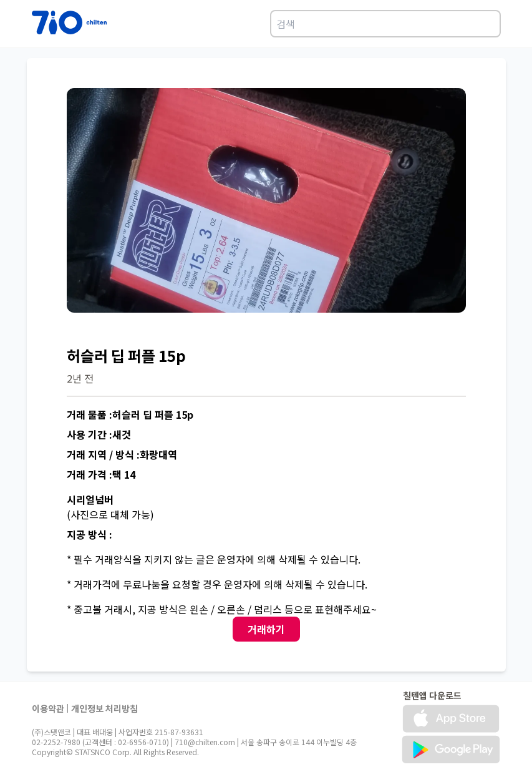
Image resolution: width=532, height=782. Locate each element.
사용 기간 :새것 (99, 434)
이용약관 (48, 708)
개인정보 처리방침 (104, 708)
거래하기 (266, 629)
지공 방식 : (89, 534)
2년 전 (80, 378)
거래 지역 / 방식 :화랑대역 (122, 454)
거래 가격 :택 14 (101, 474)
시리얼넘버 (90, 499)
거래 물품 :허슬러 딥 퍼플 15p (130, 414)
